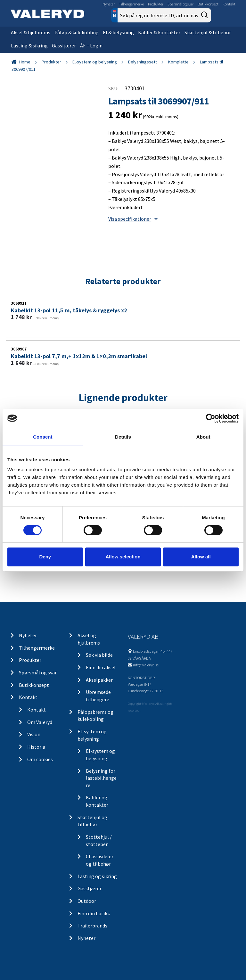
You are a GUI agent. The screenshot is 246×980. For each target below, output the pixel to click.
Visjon (34, 734)
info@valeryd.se (146, 665)
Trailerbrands (92, 926)
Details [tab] (123, 436)
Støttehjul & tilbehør (208, 32)
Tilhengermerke (131, 4)
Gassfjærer (64, 45)
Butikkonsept (208, 4)
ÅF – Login (91, 45)
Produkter (156, 4)
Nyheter (109, 4)
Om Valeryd (40, 722)
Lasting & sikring (29, 45)
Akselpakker (99, 680)
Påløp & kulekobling (77, 32)
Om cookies (40, 759)
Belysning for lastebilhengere (101, 778)
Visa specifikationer (133, 219)
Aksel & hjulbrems (31, 32)
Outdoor (87, 901)
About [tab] (203, 436)
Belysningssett (143, 62)
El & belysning (118, 32)
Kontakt (229, 4)
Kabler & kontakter (159, 32)
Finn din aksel (101, 667)
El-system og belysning (95, 62)
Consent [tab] (43, 436)
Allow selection (123, 557)
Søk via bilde (99, 655)
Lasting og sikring (97, 876)
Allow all (201, 557)
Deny (45, 557)
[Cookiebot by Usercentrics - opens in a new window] (211, 418)
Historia (36, 747)
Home (25, 62)
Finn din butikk (94, 913)
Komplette (178, 62)
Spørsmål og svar (180, 4)
